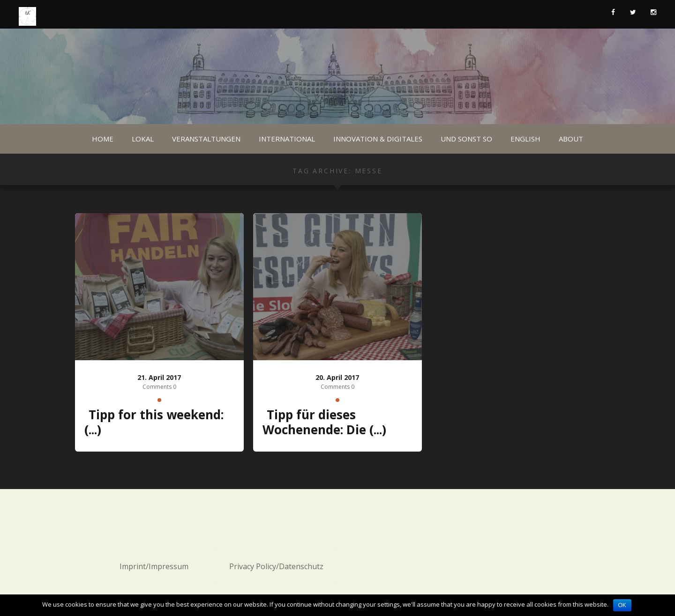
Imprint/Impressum (154, 566)
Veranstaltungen (206, 139)
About (571, 139)
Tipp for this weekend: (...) (154, 422)
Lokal (143, 139)
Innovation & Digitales (378, 139)
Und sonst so (466, 139)
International (287, 139)
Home (103, 139)
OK (622, 605)
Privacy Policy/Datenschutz (276, 566)
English (525, 139)
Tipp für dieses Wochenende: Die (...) (324, 422)
